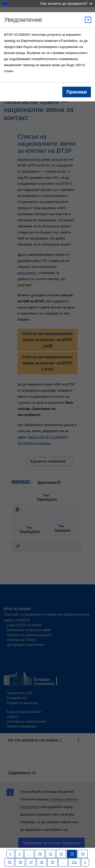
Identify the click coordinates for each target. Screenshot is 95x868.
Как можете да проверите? (66, 3)
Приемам (77, 92)
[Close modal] (88, 20)
